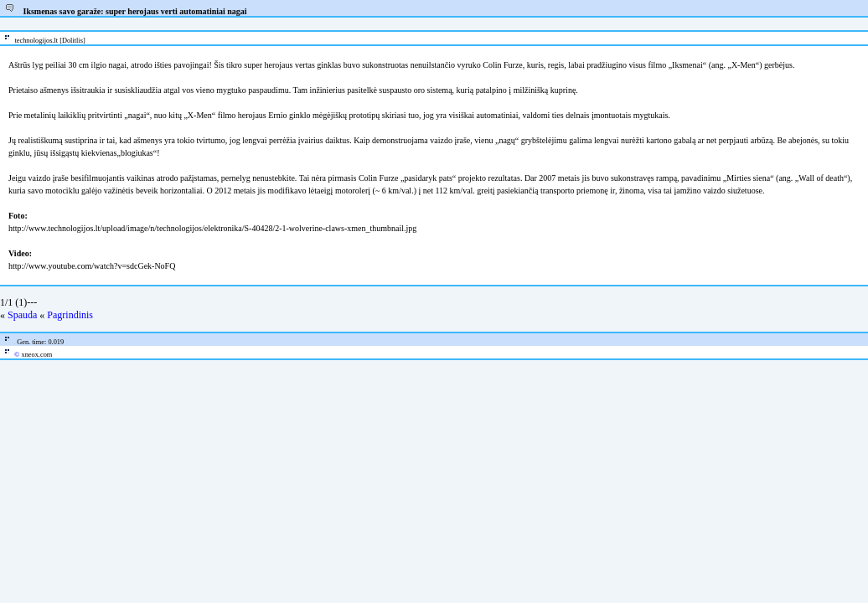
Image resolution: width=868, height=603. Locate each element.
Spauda (22, 315)
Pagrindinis (70, 315)
